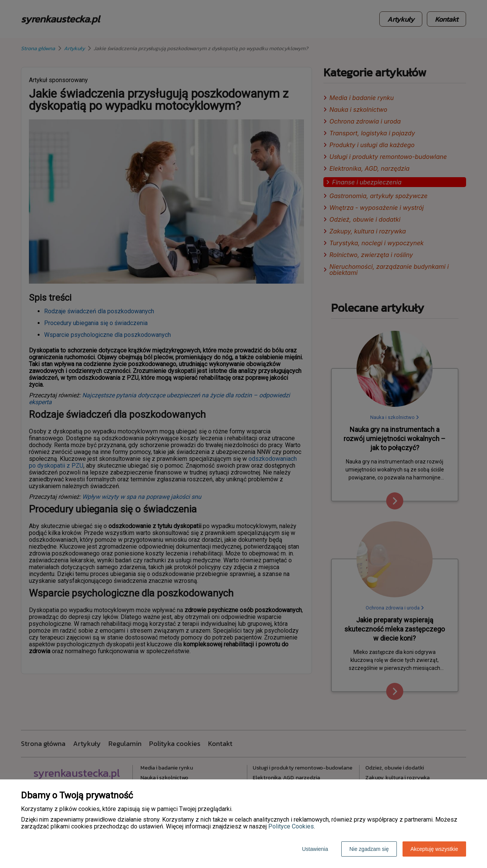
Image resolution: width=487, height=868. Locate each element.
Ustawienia (315, 849)
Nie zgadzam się (369, 849)
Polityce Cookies (291, 826)
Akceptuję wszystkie (434, 849)
